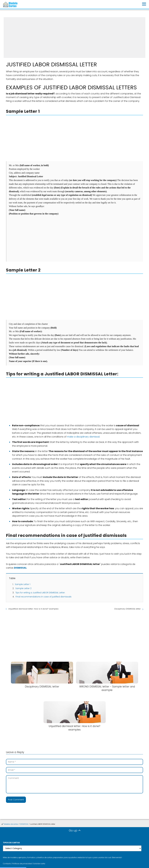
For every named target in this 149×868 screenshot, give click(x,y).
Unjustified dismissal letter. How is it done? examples (33, 609)
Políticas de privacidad (22, 864)
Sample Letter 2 (23, 588)
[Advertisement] (74, 38)
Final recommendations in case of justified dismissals (44, 597)
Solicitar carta (39, 864)
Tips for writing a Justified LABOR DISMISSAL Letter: (40, 593)
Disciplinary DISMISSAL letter (128, 609)
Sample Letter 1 (23, 584)
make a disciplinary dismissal (83, 437)
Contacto (7, 864)
